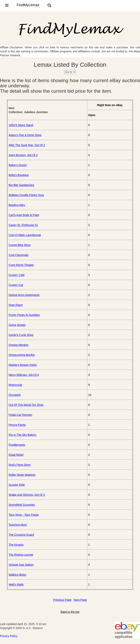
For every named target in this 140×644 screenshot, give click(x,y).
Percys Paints (17, 425)
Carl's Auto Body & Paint (24, 215)
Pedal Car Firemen (20, 415)
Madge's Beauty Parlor (23, 365)
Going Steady (17, 325)
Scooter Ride (17, 485)
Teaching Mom (18, 525)
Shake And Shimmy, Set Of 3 (27, 495)
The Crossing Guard (21, 535)
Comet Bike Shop (20, 245)
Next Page (80, 600)
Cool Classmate (19, 255)
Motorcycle (15, 385)
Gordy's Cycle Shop (21, 335)
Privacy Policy (9, 636)
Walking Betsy (17, 575)
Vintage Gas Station (21, 565)
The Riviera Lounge (21, 555)
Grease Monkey (19, 345)
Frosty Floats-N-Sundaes (24, 315)
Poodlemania (17, 445)
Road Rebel (16, 455)
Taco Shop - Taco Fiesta (24, 515)
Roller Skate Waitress (22, 475)
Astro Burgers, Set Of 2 (23, 155)
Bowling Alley (17, 205)
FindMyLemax (28, 5)
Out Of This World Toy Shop (26, 405)
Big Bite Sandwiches (21, 185)
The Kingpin (16, 545)
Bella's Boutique (19, 175)
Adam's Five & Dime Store (25, 135)
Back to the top (70, 612)
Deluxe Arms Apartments (24, 295)
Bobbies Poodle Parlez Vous (26, 195)
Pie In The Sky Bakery (22, 435)
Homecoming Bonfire (22, 355)
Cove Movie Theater (21, 265)
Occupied (15, 395)
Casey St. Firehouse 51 (23, 225)
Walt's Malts (16, 584)
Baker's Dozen (18, 165)
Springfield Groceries (22, 505)
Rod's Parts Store (20, 465)
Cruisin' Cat (16, 285)
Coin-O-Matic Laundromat (25, 235)
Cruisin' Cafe (17, 275)
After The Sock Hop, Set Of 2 (27, 145)
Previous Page (62, 600)
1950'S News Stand (21, 125)
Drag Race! (16, 305)
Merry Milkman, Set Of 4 (24, 375)
